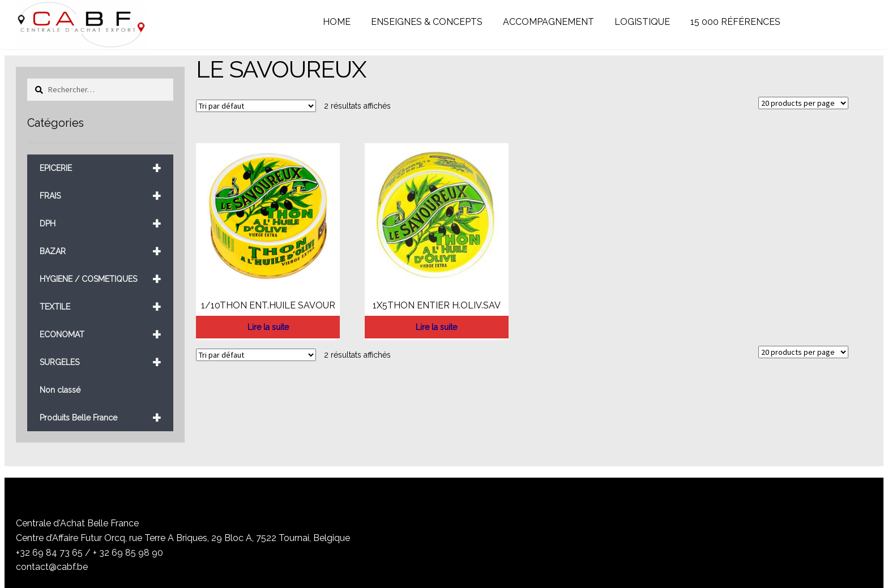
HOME (337, 22)
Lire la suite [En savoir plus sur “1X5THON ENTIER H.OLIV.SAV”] (436, 327)
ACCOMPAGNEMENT (548, 22)
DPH (100, 224)
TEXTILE (100, 307)
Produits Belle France (100, 418)
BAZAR (100, 252)
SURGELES (100, 362)
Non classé (60, 390)
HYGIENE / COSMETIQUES (100, 279)
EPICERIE (100, 168)
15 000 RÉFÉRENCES (735, 22)
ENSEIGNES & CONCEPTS (427, 22)
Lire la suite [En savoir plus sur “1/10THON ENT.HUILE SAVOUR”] (268, 327)
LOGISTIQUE (642, 22)
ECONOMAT (100, 335)
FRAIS (100, 196)
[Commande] (256, 106)
